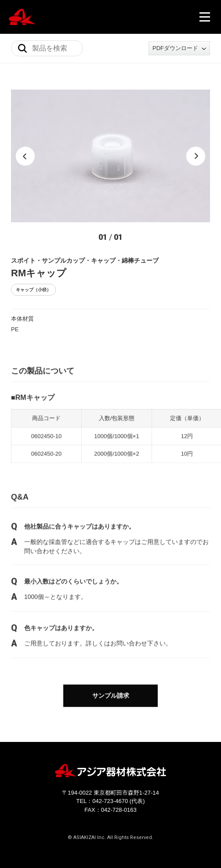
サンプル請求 (111, 696)
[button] (25, 156)
